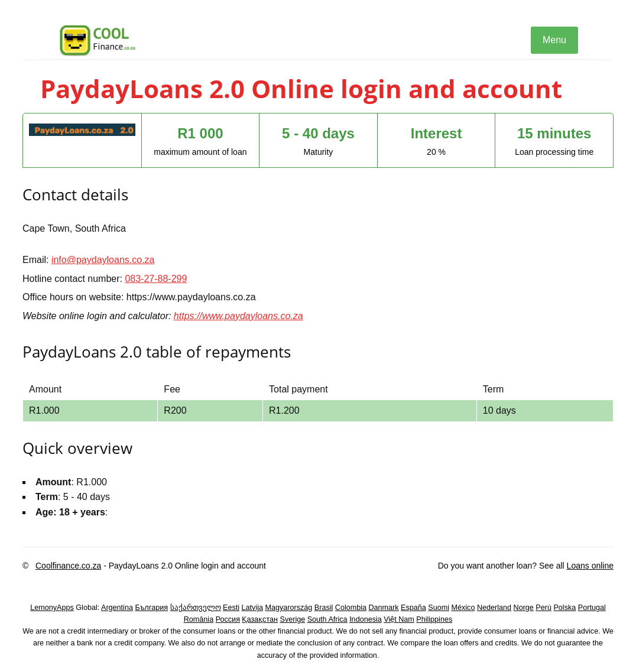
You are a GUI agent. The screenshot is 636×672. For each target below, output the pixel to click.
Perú (543, 608)
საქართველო (196, 608)
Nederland (494, 608)
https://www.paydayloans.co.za (238, 316)
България (151, 608)
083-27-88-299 (156, 279)
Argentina (117, 608)
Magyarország (289, 608)
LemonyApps (52, 608)
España (413, 608)
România (199, 619)
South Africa (327, 619)
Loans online (590, 566)
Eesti (231, 608)
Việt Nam (399, 619)
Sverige (293, 619)
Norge (524, 608)
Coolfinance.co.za (68, 566)
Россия (228, 619)
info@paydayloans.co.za (103, 260)
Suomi (439, 608)
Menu (554, 40)
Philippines (434, 619)
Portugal (592, 608)
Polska (564, 608)
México (463, 608)
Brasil (324, 608)
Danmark (384, 608)
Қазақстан (260, 619)
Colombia (351, 608)
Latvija (252, 608)
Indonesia (366, 619)
